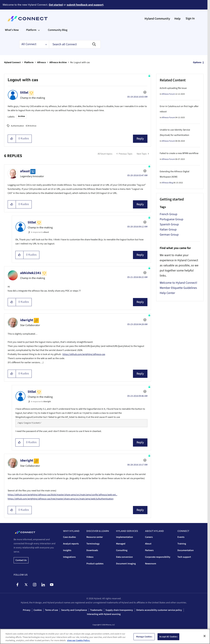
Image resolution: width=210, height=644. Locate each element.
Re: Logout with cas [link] (80, 62)
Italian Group (168, 230)
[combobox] (75, 44)
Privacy (27, 610)
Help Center (167, 293)
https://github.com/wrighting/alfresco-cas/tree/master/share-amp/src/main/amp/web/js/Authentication (61, 499)
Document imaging (126, 564)
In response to (40, 232)
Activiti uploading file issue (173, 88)
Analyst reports (71, 544)
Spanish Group (169, 224)
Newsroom (151, 564)
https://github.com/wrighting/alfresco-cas (84, 354)
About (148, 544)
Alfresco (42, 62)
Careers (149, 537)
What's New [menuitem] (12, 30)
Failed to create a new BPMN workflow (179, 153)
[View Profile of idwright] (27, 320)
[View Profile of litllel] (24, 93)
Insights (67, 550)
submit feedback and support (85, 5)
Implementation (125, 537)
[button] (12, 139)
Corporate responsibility (158, 557)
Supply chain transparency (119, 610)
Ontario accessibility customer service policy (159, 610)
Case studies (69, 537)
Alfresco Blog (167, 183)
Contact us (21, 560)
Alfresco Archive (58, 62)
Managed (121, 544)
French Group (168, 214)
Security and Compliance (74, 610)
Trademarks (96, 610)
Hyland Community (157, 19)
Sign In (190, 18)
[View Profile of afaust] (25, 171)
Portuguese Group (171, 219)
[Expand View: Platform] (39, 30)
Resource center (95, 537)
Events (181, 537)
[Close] (205, 636)
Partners (149, 550)
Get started (56, 5)
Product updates (95, 564)
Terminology (93, 544)
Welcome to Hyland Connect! (178, 283)
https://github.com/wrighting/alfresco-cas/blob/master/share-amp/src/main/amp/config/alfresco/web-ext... (62, 495)
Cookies (38, 610)
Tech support (184, 557)
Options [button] (197, 62)
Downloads (92, 550)
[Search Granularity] (34, 44)
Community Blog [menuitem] (58, 30)
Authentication (17, 126)
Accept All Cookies (168, 637)
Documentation (186, 550)
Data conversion (124, 557)
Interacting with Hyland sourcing (104, 614)
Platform (29, 62)
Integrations (69, 557)
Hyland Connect (12, 62)
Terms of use (51, 610)
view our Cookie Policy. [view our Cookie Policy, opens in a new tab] (78, 640)
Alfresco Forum (168, 94)
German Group (169, 235)
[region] (105, 636)
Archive (21, 116)
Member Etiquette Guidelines (178, 288)
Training (182, 544)
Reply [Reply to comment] (140, 204)
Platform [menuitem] (31, 30)
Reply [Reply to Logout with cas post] (140, 139)
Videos (90, 557)
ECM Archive (31, 126)
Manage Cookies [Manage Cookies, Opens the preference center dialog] (144, 637)
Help (177, 19)
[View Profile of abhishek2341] (31, 273)
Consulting (122, 550)
